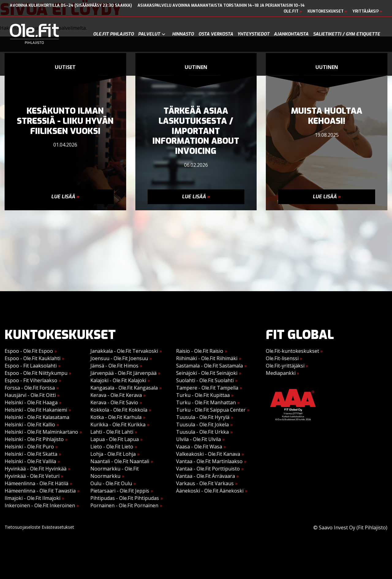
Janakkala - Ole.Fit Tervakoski (124, 351)
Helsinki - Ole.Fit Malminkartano (41, 432)
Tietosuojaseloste (23, 527)
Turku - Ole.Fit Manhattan (206, 402)
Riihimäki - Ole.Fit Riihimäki (207, 358)
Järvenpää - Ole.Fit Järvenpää (123, 373)
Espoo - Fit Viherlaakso (31, 380)
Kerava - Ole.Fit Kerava (116, 395)
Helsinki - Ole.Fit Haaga (31, 402)
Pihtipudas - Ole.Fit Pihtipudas (125, 498)
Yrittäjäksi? (367, 11)
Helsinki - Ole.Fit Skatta (31, 454)
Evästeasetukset (58, 527)
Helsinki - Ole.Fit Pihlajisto (34, 439)
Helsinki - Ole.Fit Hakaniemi (36, 410)
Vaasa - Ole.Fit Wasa (199, 447)
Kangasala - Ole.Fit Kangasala (124, 388)
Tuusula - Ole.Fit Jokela (202, 425)
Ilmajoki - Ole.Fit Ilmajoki (32, 498)
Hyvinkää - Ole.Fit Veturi (32, 476)
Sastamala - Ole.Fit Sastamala (209, 366)
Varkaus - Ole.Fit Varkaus (205, 483)
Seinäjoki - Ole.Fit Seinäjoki (207, 373)
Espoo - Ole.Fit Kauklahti (32, 358)
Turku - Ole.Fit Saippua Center (211, 410)
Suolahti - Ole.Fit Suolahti (205, 380)
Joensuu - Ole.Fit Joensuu (119, 358)
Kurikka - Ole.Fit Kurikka (118, 425)
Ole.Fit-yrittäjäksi (287, 366)
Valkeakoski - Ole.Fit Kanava (208, 454)
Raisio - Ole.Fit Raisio (200, 351)
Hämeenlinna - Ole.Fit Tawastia (40, 491)
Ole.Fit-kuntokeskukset (294, 351)
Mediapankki (283, 373)
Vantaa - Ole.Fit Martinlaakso (209, 461)
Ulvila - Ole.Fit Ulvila (198, 439)
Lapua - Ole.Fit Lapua (115, 439)
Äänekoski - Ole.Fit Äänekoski (210, 491)
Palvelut (149, 34)
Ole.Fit (293, 11)
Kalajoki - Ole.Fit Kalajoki (118, 380)
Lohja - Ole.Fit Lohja (113, 454)
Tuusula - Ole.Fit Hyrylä (203, 417)
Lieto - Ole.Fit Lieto (112, 447)
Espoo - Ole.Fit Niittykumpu (36, 373)
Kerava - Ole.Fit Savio (114, 402)
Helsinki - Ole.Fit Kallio (30, 425)
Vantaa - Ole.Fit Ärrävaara (205, 476)
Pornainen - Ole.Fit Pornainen (124, 505)
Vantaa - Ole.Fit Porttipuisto (208, 469)
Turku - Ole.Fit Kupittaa (203, 395)
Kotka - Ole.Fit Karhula (116, 417)
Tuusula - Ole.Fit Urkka (202, 432)
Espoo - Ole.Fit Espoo (29, 351)
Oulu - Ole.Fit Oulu (111, 483)
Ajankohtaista (291, 34)
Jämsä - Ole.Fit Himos (114, 366)
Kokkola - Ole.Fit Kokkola (119, 410)
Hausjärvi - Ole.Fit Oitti (30, 395)
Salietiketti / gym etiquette (347, 34)
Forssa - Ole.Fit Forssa (30, 388)
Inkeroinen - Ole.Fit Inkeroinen (40, 505)
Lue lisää (65, 197)
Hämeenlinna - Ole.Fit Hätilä (36, 483)
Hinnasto (183, 34)
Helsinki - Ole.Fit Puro (29, 447)
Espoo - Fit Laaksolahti (31, 366)
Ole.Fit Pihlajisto (113, 34)
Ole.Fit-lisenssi (284, 358)
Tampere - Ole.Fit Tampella (207, 388)
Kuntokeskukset (327, 11)
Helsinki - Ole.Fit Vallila (30, 461)
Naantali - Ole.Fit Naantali (120, 461)
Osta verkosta (216, 34)
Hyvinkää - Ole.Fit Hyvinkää (36, 469)
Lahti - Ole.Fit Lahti (112, 432)
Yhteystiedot (253, 34)
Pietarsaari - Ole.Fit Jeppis (120, 491)
